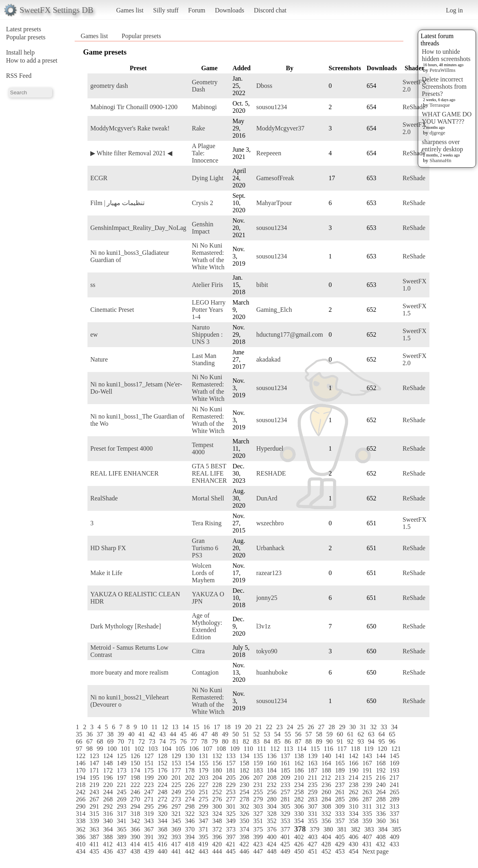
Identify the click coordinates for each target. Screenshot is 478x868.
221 (122, 785)
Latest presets (24, 29)
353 (285, 821)
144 (381, 756)
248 (163, 792)
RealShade (104, 498)
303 (258, 806)
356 (326, 821)
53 (267, 734)
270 (135, 799)
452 (326, 851)
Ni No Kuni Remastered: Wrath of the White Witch (208, 256)
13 (175, 727)
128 (163, 756)
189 (340, 770)
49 (225, 734)
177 (176, 770)
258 (299, 792)
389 (122, 837)
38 (110, 734)
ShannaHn (440, 160)
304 (272, 806)
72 (142, 741)
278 (244, 799)
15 (196, 727)
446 (244, 851)
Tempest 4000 (203, 448)
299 (203, 806)
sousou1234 (272, 107)
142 (354, 756)
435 (94, 851)
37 (100, 734)
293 (122, 806)
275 (203, 799)
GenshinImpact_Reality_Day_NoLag (138, 228)
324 (217, 814)
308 (326, 806)
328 (272, 814)
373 (231, 829)
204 (217, 778)
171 (94, 770)
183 (258, 770)
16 (206, 727)
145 (395, 756)
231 (258, 785)
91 (340, 741)
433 (394, 844)
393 (176, 837)
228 (217, 785)
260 (326, 792)
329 (285, 814)
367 (149, 829)
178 (190, 770)
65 (392, 734)
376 (272, 829)
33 (384, 727)
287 (367, 799)
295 (149, 806)
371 (203, 829)
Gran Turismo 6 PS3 (205, 548)
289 (395, 799)
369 (176, 829)
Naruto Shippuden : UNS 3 (207, 334)
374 (244, 829)
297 (176, 806)
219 (94, 785)
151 (149, 763)
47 (204, 734)
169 (395, 763)
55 (288, 734)
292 (108, 806)
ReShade (414, 107)
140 (326, 756)
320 (163, 814)
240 (381, 785)
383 (369, 829)
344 (163, 821)
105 (180, 749)
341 (122, 821)
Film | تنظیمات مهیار (117, 203)
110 (248, 749)
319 (149, 814)
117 (342, 749)
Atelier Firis (207, 285)
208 (272, 778)
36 (89, 734)
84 (267, 741)
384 (383, 829)
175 (149, 770)
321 (176, 814)
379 (315, 829)
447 (258, 851)
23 (279, 727)
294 (135, 806)
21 (258, 727)
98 (89, 749)
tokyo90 (267, 651)
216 (380, 778)
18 (227, 727)
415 (148, 844)
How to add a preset (32, 60)
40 (131, 734)
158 (244, 763)
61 (350, 734)
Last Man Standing (204, 359)
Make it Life (106, 573)
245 (122, 792)
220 (108, 785)
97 (79, 749)
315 (94, 814)
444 (217, 851)
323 (203, 814)
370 (190, 829)
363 (94, 829)
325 (231, 814)
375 (258, 829)
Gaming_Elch (274, 310)
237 (340, 785)
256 (272, 792)
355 (313, 821)
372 (217, 829)
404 (326, 837)
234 (299, 785)
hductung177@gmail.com (290, 334)
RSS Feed (19, 76)
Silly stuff (166, 10)
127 (149, 756)
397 (231, 837)
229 (231, 785)
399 (258, 837)
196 (108, 778)
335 (367, 814)
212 (326, 778)
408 (381, 837)
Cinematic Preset (112, 310)
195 (94, 778)
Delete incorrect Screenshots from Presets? (444, 86)
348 (217, 821)
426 (299, 844)
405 (340, 837)
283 (313, 799)
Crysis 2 (202, 203)
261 (340, 792)
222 (135, 785)
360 (381, 821)
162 (299, 763)
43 (163, 734)
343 (149, 821)
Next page (375, 851)
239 (367, 785)
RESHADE (271, 473)
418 (189, 844)
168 (381, 763)
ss (93, 285)
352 (272, 821)
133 (231, 756)
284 (326, 799)
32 (373, 727)
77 (194, 741)
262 (354, 792)
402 (299, 837)
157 (231, 763)
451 (313, 851)
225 (176, 785)
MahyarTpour (274, 203)
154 (190, 763)
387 (94, 837)
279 (258, 799)
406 (354, 837)
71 (131, 741)
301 (231, 806)
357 (340, 821)
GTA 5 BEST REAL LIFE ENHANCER (209, 473)
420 (217, 844)
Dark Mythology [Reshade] (126, 626)
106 (194, 749)
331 (313, 814)
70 (121, 741)
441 (176, 851)
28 (332, 727)
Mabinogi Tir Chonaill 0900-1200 (134, 107)
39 (121, 734)
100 (112, 749)
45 (183, 734)
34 (394, 727)
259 (313, 792)
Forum (197, 10)
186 (299, 770)
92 (350, 741)
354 (299, 821)
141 (340, 756)
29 (342, 727)
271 (149, 799)
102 (139, 749)
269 (122, 799)
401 (285, 837)
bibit (262, 285)
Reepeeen (269, 153)
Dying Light (208, 178)
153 (176, 763)
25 (300, 727)
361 (395, 821)
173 (122, 770)
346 (190, 821)
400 (272, 837)
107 (207, 749)
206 (244, 778)
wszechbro (270, 523)
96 (392, 741)
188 (326, 770)
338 (81, 821)
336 (381, 814)
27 (321, 727)
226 (190, 785)
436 (108, 851)
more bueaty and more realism (129, 672)
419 (203, 844)
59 (330, 734)
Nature (99, 359)
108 (221, 749)
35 (79, 734)
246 (135, 792)
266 (81, 799)
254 (244, 792)
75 (173, 741)
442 (190, 851)
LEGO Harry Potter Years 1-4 (209, 310)
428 (326, 844)
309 (340, 806)
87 (298, 741)
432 (380, 844)
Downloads (229, 10)
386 (81, 837)
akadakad (268, 359)
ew (94, 334)
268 (108, 799)
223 (149, 785)
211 (312, 778)
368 (163, 829)
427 (312, 844)
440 (163, 851)
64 (382, 734)
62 (361, 734)
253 (231, 792)
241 (395, 785)
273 (176, 799)
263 (367, 792)
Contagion (205, 672)
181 (231, 770)
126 (135, 756)
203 (203, 778)
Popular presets (26, 37)
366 (135, 829)
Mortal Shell (208, 498)
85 (277, 741)
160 (272, 763)
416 (162, 844)
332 (326, 814)
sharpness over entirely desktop (442, 145)
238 (354, 785)
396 (217, 837)
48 (215, 734)
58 (319, 734)
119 (369, 749)
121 (396, 749)
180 (217, 770)
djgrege (437, 133)
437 (122, 851)
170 (81, 770)
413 (121, 844)
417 (176, 844)
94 (371, 741)
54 (277, 734)
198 (135, 778)
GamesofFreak (275, 178)
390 (135, 837)
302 (244, 806)
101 (126, 749)
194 (81, 778)
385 (397, 829)
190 (354, 770)
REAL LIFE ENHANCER (124, 473)
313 (394, 806)
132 (217, 756)
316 (108, 814)
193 (395, 770)
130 (190, 756)
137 (285, 756)
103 (153, 749)
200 (163, 778)
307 (313, 806)
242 (81, 792)
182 (244, 770)
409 (395, 837)
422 (244, 844)
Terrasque (440, 105)
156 (217, 763)
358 (354, 821)
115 (315, 749)
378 (300, 829)
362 (81, 829)
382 (356, 829)
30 (352, 727)
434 (81, 851)
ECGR (99, 178)
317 (122, 814)
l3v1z (264, 626)
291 (94, 806)
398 (244, 837)
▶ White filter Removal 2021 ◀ (131, 153)
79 (215, 741)
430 (353, 844)
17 (217, 727)
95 (382, 741)
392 (163, 837)
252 (217, 792)
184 (272, 770)
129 (176, 756)
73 (152, 741)
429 (340, 844)
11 (154, 727)
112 (275, 749)
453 (340, 851)
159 (258, 763)
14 (185, 727)
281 (285, 799)
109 (235, 749)
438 (135, 851)
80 (225, 741)
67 (89, 741)
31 (363, 727)
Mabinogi (204, 107)
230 (244, 785)
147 (94, 763)
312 (380, 806)
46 (194, 734)
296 (163, 806)
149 (122, 763)
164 (326, 763)
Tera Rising (207, 523)
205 (231, 778)
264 (381, 792)
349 (231, 821)
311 (367, 806)
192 (381, 770)
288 (381, 799)
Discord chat (270, 10)
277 (231, 799)
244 (108, 792)
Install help (20, 52)
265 (395, 792)
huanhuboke (272, 672)
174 (135, 770)
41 (142, 734)
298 (190, 806)
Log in (454, 10)
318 (135, 814)
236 (326, 785)
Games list (130, 10)
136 (272, 756)
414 (135, 844)
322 (190, 814)
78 (204, 741)
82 (246, 741)
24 (290, 727)
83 (256, 741)
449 (285, 851)
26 (311, 727)
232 (272, 785)
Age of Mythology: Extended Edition (207, 626)
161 (285, 763)
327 (258, 814)
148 (108, 763)
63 (371, 734)
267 (94, 799)
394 (190, 837)
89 (319, 741)
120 (382, 749)
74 (163, 741)
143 (367, 756)
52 (256, 734)
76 (183, 741)
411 (94, 844)
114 (302, 749)
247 (149, 792)
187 (313, 770)
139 (313, 756)
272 (163, 799)
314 (81, 814)
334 (354, 814)
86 (288, 741)
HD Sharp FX (108, 548)
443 (203, 851)
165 (340, 763)
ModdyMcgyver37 (281, 128)
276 (217, 799)
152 (163, 763)
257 (285, 792)
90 (330, 741)
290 (81, 806)
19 (238, 727)
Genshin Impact (202, 228)
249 (176, 792)
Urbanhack (271, 548)
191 (367, 770)
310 (354, 806)
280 (272, 799)
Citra (198, 651)
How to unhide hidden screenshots (446, 55)
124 (108, 756)
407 (367, 837)
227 (203, 785)
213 (340, 778)
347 (203, 821)
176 (163, 770)
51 (246, 734)
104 (167, 749)
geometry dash (109, 86)
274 (190, 799)
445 (231, 851)
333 (340, 814)
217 (394, 778)
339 (94, 821)
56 (298, 734)
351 (258, 821)
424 (271, 844)
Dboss (264, 86)
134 (244, 756)
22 (269, 727)
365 (122, 829)
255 (258, 792)
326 (244, 814)
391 (149, 837)
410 (81, 844)
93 (361, 741)
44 (173, 734)
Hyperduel (270, 448)
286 (354, 799)
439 (149, 851)
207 (258, 778)
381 (342, 829)
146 (81, 763)
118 (355, 749)
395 (203, 837)
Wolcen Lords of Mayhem (203, 573)
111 (261, 749)
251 (203, 792)
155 (203, 763)
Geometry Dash (205, 86)
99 (100, 749)
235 (313, 785)
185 (285, 770)
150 (135, 763)
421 (230, 844)
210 (299, 778)
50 (236, 734)
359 (367, 821)
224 (163, 785)
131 (203, 756)
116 (328, 749)
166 (354, 763)
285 (340, 799)
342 (135, 821)
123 (94, 756)
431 (367, 844)
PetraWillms (442, 70)
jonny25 (267, 598)
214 (353, 778)
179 (203, 770)
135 (258, 756)
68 (100, 741)
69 (110, 741)
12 (165, 727)
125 (122, 756)
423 (258, 844)
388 (108, 837)
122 (81, 756)
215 (367, 778)
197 (122, 778)
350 (244, 821)
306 (299, 806)
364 (108, 829)
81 (236, 741)
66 (79, 741)
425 (285, 844)
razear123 (269, 573)
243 (94, 792)
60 (340, 734)
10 (144, 727)
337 (395, 814)
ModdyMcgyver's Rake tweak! (130, 128)
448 (272, 851)
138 (299, 756)
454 (354, 851)
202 (190, 778)
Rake (198, 128)
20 (248, 727)
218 (81, 785)
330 (299, 814)
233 (285, 785)
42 (152, 734)
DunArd (267, 498)
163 (313, 763)
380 (328, 829)
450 (299, 851)
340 (108, 821)
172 (108, 770)
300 (217, 806)
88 (309, 741)
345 (176, 821)
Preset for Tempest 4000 (121, 448)
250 (190, 792)
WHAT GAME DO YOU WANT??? (447, 118)
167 (367, 763)
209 (285, 778)
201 (176, 778)
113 (288, 749)
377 (285, 829)
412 (108, 844)
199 (149, 778)
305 (285, 806)
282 (299, 799)
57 (309, 734)
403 (313, 837)
